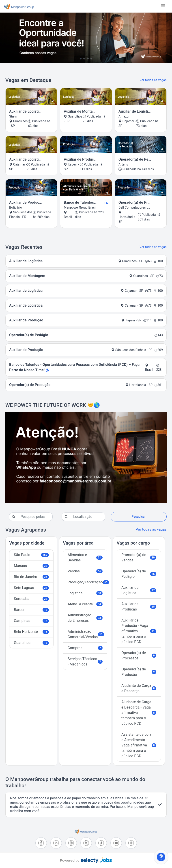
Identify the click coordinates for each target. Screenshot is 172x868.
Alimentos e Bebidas (85, 557)
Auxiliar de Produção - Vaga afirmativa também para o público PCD (139, 631)
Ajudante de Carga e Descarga (139, 688)
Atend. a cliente (85, 604)
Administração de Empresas (85, 618)
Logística (85, 593)
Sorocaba (31, 599)
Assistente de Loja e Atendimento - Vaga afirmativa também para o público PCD (139, 745)
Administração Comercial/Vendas (86, 634)
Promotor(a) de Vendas (139, 557)
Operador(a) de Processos (139, 655)
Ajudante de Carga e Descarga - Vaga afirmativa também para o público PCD (139, 713)
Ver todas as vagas (153, 80)
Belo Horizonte (31, 632)
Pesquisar (139, 517)
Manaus (31, 566)
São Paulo (31, 555)
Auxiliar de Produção (139, 607)
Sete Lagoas (31, 588)
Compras (85, 648)
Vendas (85, 571)
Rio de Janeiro (31, 577)
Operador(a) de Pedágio (139, 574)
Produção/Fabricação (87, 582)
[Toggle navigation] (163, 6)
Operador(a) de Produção (139, 672)
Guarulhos (31, 643)
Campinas (31, 621)
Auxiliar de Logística (139, 590)
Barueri (31, 610)
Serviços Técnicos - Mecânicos (85, 662)
